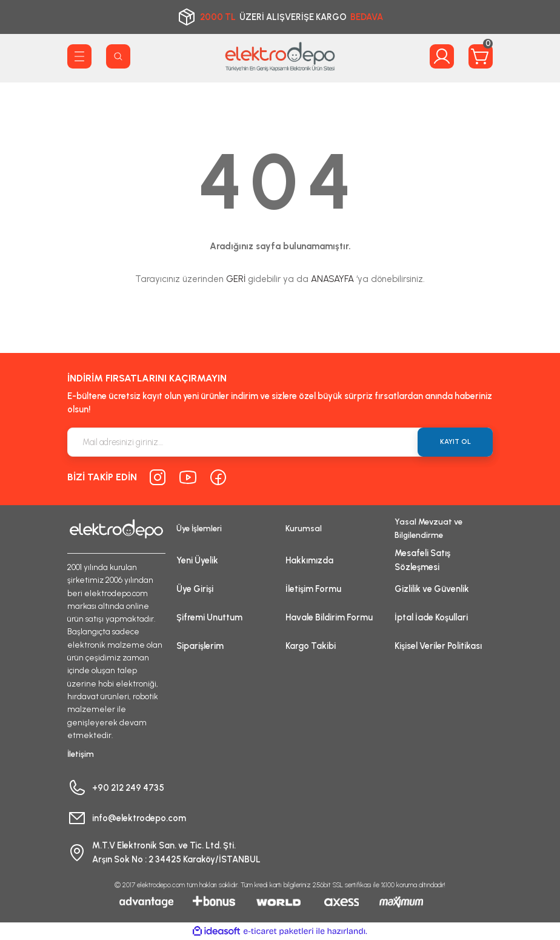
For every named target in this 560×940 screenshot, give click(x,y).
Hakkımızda (309, 560)
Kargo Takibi (311, 646)
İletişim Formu (313, 589)
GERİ (236, 279)
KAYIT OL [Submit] (455, 441)
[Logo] (280, 56)
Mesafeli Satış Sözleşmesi (422, 560)
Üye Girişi (195, 589)
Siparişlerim (200, 646)
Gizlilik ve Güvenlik (432, 589)
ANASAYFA (332, 279)
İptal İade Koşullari (431, 617)
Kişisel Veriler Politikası (438, 646)
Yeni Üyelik (197, 560)
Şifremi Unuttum (209, 617)
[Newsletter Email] (280, 442)
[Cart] (481, 56)
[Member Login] (442, 56)
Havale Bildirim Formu (329, 617)
